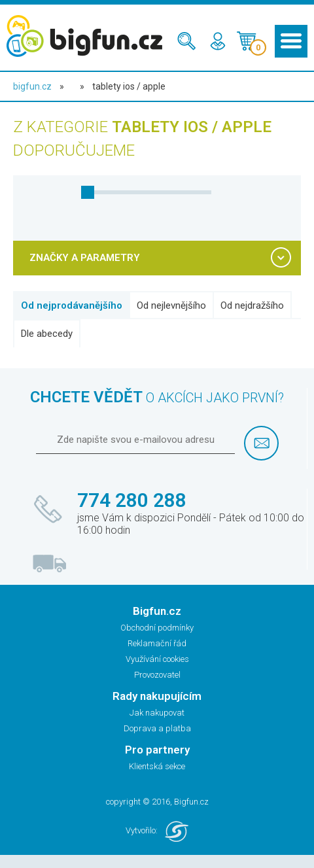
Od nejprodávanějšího (72, 305)
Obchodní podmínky (157, 628)
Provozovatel (157, 675)
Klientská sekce (157, 766)
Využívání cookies (157, 659)
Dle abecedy (47, 334)
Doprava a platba (157, 728)
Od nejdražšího (252, 305)
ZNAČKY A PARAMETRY (85, 258)
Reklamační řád (157, 643)
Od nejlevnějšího (171, 305)
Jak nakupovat (157, 713)
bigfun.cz (32, 86)
